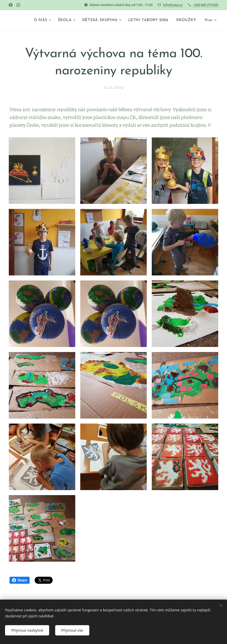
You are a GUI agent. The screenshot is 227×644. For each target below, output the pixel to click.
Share (20, 580)
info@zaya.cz (173, 5)
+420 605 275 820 (206, 5)
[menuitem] (42, 20)
